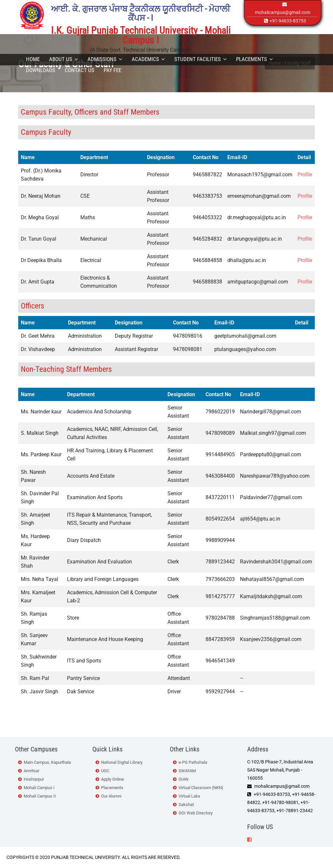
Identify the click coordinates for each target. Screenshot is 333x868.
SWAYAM (187, 771)
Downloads (41, 70)
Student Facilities (200, 59)
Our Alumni (111, 796)
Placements (254, 59)
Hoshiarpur (34, 779)
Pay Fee (113, 70)
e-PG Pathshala (193, 762)
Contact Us (80, 70)
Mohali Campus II (40, 796)
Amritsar (32, 771)
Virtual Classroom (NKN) (201, 788)
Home (33, 59)
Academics (148, 59)
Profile (305, 175)
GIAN (183, 779)
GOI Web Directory (196, 813)
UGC (105, 771)
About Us (64, 59)
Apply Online (113, 779)
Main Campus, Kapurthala (47, 762)
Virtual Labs (189, 796)
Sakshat (186, 805)
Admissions (105, 59)
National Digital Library (122, 762)
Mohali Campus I (39, 788)
